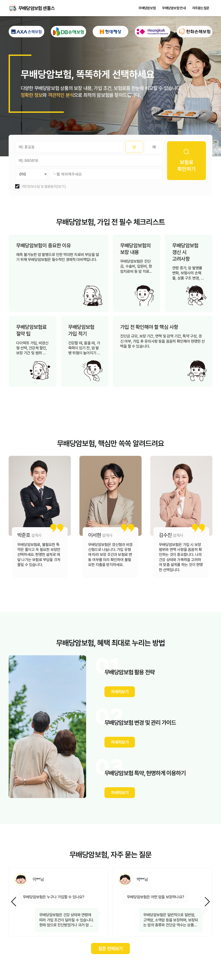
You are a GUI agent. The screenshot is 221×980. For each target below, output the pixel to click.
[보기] (61, 187)
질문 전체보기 (110, 949)
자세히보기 (120, 692)
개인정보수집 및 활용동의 (39, 187)
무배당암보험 (147, 8)
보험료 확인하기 (186, 161)
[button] (207, 902)
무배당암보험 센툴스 (13, 8)
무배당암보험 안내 (174, 8)
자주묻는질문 (201, 8)
